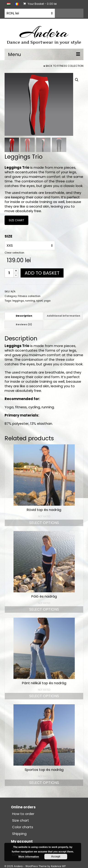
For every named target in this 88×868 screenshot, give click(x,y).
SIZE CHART (16, 220)
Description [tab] (24, 315)
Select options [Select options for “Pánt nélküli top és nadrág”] (44, 696)
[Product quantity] (9, 272)
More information (29, 857)
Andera (44, 32)
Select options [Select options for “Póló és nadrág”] (44, 609)
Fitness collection (70, 66)
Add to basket (42, 272)
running (30, 300)
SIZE (8, 236)
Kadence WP (58, 866)
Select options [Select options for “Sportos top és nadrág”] (44, 782)
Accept (56, 857)
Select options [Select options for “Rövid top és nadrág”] (44, 522)
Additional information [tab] (64, 315)
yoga (47, 300)
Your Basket (40, 4)
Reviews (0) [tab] (24, 324)
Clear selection (14, 252)
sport (39, 300)
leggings (18, 300)
